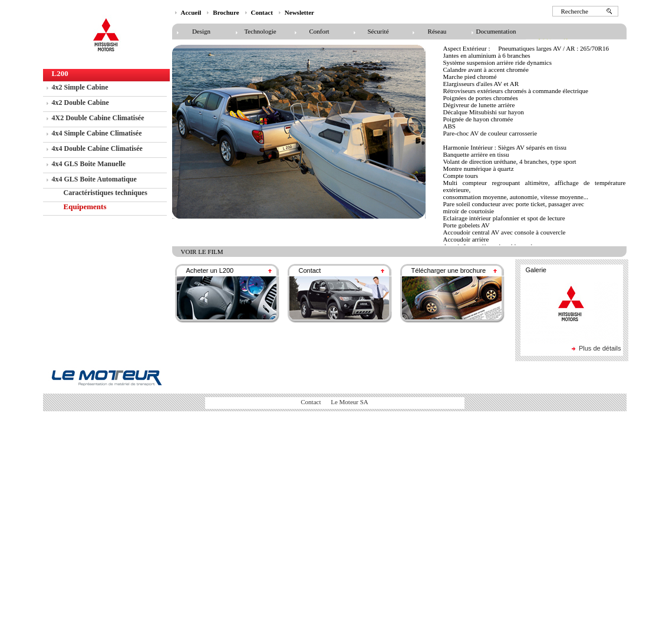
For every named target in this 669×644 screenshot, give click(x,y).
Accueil (191, 12)
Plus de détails (600, 348)
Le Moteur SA (348, 402)
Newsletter (299, 12)
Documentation (496, 31)
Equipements (85, 207)
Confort (319, 31)
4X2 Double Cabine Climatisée (98, 118)
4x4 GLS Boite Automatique (94, 179)
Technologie (260, 31)
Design (201, 31)
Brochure (226, 12)
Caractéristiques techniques (106, 193)
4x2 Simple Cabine (80, 87)
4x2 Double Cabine (80, 103)
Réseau (437, 31)
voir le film (202, 252)
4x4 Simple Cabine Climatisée (97, 133)
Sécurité (378, 31)
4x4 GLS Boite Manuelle (89, 164)
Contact (262, 12)
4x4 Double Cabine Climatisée (97, 148)
